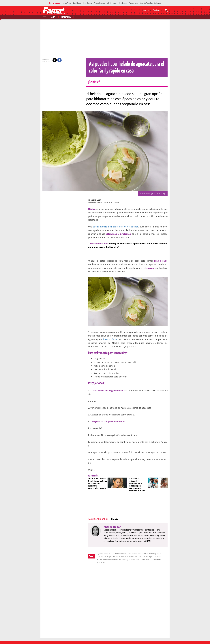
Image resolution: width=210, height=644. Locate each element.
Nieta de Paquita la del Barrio (150, 3)
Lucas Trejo (67, 3)
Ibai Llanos (123, 3)
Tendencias (66, 17)
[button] (53, 60)
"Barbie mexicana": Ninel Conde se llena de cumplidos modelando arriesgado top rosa (96, 471)
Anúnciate (142, 628)
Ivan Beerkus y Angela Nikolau (94, 3)
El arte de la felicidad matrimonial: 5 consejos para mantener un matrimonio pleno (138, 471)
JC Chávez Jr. (112, 3)
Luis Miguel (77, 3)
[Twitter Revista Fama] (153, 637)
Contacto (155, 628)
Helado (113, 504)
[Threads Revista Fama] (165, 637)
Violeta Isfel (133, 3)
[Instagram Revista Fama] (159, 637)
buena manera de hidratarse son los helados (114, 223)
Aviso (165, 628)
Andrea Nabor (93, 200)
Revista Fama (107, 338)
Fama (53, 17)
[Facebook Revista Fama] (147, 637)
